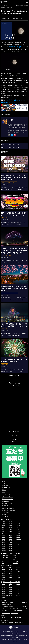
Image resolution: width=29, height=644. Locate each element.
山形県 (18, 523)
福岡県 (3, 547)
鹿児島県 (4, 551)
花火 (15, 604)
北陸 (3, 559)
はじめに (4, 484)
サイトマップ (5, 517)
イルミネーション (22, 607)
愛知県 (18, 533)
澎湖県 (11, 577)
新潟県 (18, 529)
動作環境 (4, 515)
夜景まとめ (24, 602)
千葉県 (11, 529)
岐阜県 (3, 535)
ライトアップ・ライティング (8, 609)
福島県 (3, 525)
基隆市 (3, 570)
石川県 (3, 533)
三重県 (18, 535)
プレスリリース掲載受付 (7, 499)
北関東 (14, 555)
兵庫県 (18, 537)
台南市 (11, 572)
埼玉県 (3, 529)
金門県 (18, 577)
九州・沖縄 (15, 563)
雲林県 (11, 590)
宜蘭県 (18, 575)
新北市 (11, 568)
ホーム (3, 481)
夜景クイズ (10, 604)
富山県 (18, 531)
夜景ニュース (18, 602)
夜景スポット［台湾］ (8, 566)
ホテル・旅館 (13, 611)
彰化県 (18, 573)
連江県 (3, 579)
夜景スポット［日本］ (8, 519)
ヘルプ (3, 492)
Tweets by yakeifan (14, 436)
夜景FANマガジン (7, 600)
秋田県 (11, 523)
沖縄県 (11, 551)
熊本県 (3, 549)
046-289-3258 (17, 631)
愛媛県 (11, 545)
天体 (26, 609)
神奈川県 (19, 527)
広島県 (3, 543)
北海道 (3, 521)
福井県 (11, 533)
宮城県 (3, 523)
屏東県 (3, 573)
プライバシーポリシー (7, 494)
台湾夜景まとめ (15, 613)
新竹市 (11, 570)
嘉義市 (3, 598)
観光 (3, 611)
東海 (14, 559)
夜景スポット (5, 602)
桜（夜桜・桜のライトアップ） (9, 607)
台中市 (3, 572)
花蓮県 (3, 577)
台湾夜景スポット (21, 611)
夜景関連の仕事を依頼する (8, 508)
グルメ (7, 611)
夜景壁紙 (11, 623)
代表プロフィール (6, 488)
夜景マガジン (5, 623)
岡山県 (18, 541)
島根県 (11, 541)
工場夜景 (11, 602)
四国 (3, 563)
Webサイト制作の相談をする (8, 510)
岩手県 (18, 521)
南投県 (3, 575)
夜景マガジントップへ (14, 376)
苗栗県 (11, 575)
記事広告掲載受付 (6, 501)
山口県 (11, 543)
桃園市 (18, 568)
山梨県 (3, 531)
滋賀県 (3, 539)
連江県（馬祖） (5, 596)
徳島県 (18, 543)
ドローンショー (20, 609)
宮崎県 (18, 549)
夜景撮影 (4, 604)
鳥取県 (3, 541)
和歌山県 (19, 539)
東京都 (11, 527)
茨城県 (11, 525)
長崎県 (18, 547)
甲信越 (14, 557)
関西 (3, 561)
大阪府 (3, 537)
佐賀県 (11, 547)
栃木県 (18, 525)
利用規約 (4, 490)
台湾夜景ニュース (6, 613)
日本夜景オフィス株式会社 (14, 636)
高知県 (18, 545)
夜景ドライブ (18, 618)
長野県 (11, 531)
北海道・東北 (5, 555)
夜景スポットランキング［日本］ (12, 553)
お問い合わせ (5, 505)
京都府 (11, 537)
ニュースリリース (6, 512)
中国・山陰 (15, 561)
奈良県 (11, 539)
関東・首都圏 (5, 557)
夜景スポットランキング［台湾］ (12, 582)
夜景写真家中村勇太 (15, 47)
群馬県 (3, 527)
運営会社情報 (5, 486)
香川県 (3, 545)
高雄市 (18, 572)
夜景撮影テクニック (19, 623)
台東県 (11, 573)
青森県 (11, 521)
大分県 (11, 549)
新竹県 (18, 570)
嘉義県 (18, 590)
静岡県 (11, 535)
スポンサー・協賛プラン (7, 497)
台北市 (3, 568)
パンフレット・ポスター (7, 503)
